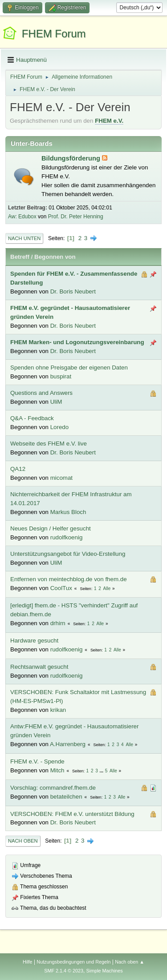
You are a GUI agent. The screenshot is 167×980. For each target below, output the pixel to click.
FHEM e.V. (109, 121)
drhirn (58, 623)
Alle (107, 588)
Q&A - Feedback (32, 418)
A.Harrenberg (68, 744)
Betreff (20, 257)
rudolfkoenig (67, 537)
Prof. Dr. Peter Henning (76, 217)
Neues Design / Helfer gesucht (51, 528)
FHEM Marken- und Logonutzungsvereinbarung (77, 342)
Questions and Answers (41, 393)
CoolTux (61, 588)
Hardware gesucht (34, 641)
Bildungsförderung (72, 158)
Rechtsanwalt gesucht (39, 667)
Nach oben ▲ (130, 962)
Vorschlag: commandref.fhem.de (53, 788)
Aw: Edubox (22, 217)
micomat (61, 478)
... (102, 771)
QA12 (18, 469)
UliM (56, 402)
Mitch (57, 770)
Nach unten (24, 238)
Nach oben (23, 841)
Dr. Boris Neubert (73, 291)
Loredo (60, 427)
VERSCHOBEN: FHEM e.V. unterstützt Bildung (72, 814)
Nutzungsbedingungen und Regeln (73, 962)
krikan (58, 710)
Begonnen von (55, 257)
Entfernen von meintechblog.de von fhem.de (69, 579)
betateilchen (66, 797)
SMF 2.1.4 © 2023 (64, 971)
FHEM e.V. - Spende (37, 761)
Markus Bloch (68, 512)
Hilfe (28, 962)
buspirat (61, 376)
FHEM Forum (54, 34)
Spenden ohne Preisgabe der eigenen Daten (69, 367)
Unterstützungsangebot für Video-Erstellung (68, 554)
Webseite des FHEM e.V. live (49, 444)
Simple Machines (105, 971)
